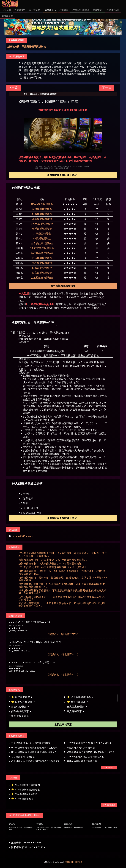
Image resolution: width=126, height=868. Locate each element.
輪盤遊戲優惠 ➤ (20, 716)
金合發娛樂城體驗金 (42, 243)
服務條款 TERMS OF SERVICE (29, 843)
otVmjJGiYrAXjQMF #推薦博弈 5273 (29, 622)
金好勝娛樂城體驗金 (42, 253)
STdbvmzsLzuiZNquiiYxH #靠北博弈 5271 (32, 662)
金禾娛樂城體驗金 (42, 229)
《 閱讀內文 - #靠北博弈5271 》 (63, 675)
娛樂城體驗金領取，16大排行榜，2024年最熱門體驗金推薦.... (53, 560)
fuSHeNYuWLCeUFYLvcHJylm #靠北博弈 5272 (35, 642)
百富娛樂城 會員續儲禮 (23, 757)
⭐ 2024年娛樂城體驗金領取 (26, 790)
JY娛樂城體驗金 (42, 234)
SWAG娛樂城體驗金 (42, 224)
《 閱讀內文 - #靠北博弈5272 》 (63, 654)
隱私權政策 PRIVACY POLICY (28, 847)
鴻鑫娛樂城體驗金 (42, 219)
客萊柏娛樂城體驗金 (42, 278)
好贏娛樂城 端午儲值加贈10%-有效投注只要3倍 (91, 752)
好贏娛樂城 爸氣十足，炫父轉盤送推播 (31, 743)
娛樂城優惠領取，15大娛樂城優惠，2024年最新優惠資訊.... (52, 564)
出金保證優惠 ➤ (20, 707)
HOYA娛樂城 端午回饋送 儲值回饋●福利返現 (34, 752)
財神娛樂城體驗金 (42, 209)
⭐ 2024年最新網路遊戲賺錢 (26, 785)
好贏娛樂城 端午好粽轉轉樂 (81, 748)
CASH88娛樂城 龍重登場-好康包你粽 (86, 757)
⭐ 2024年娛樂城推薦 (22, 799)
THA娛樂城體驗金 (42, 258)
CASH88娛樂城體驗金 (42, 248)
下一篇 (107, 88)
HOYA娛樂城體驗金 (42, 204)
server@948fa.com (23, 536)
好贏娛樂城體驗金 (42, 214)
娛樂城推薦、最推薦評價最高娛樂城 (27, 47)
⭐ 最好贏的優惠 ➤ (22, 697)
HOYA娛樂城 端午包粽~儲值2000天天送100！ (90, 743)
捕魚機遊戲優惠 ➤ (21, 711)
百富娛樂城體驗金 (42, 273)
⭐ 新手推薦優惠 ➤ (78, 702)
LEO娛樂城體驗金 (42, 268)
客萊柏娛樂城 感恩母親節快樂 (82, 761)
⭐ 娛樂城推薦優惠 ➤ (23, 702)
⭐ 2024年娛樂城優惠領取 (24, 794)
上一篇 (13, 88)
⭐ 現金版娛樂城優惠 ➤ (80, 697)
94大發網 (69, 862)
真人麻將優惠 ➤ (76, 711)
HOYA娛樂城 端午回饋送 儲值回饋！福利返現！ (36, 748)
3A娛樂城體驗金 (42, 239)
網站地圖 (79, 862)
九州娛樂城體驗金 (42, 263)
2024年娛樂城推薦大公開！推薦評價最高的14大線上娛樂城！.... (54, 567)
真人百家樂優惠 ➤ (77, 707)
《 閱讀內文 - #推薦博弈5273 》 (63, 634)
